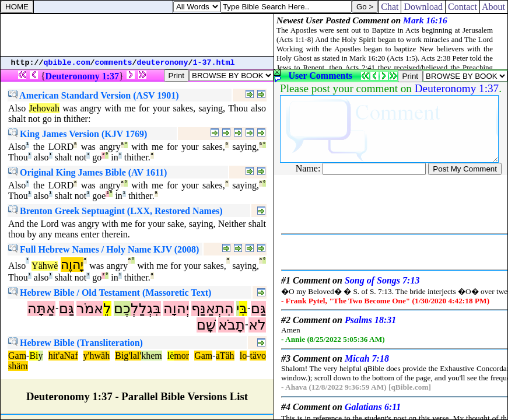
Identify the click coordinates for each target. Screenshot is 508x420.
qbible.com (67, 63)
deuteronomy (163, 63)
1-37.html (214, 63)
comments (114, 63)
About (494, 7)
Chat (390, 7)
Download (423, 7)
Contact (463, 7)
